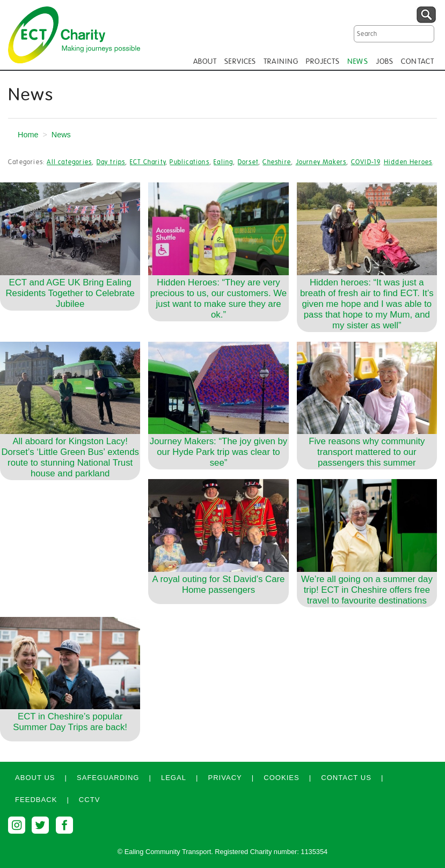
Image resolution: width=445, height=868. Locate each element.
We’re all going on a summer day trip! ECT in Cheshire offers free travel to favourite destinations (367, 590)
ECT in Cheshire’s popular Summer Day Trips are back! (70, 722)
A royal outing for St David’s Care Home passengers (219, 584)
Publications (189, 162)
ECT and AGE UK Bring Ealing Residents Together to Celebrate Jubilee (70, 293)
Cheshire (277, 162)
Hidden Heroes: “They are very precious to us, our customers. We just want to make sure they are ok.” (218, 299)
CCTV (90, 800)
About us (35, 778)
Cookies (282, 778)
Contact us (346, 778)
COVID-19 (365, 162)
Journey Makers (321, 162)
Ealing (223, 162)
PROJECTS (323, 62)
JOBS (385, 62)
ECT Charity (148, 162)
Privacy (225, 778)
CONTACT (418, 62)
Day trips (111, 162)
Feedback (36, 800)
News (61, 135)
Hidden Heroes (408, 162)
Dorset (248, 162)
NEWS (358, 62)
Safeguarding (108, 778)
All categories (69, 162)
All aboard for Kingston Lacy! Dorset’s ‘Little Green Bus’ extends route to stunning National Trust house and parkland (70, 457)
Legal (174, 778)
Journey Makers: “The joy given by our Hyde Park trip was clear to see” (219, 452)
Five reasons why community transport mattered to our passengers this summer (367, 452)
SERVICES (240, 62)
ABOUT (205, 62)
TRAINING (281, 62)
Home (28, 135)
